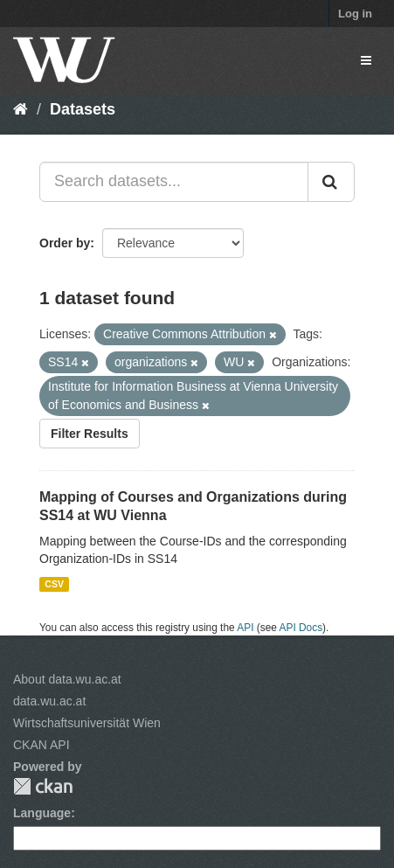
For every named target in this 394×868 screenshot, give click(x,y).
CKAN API (41, 745)
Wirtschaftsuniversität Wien (87, 723)
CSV (54, 584)
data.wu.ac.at (49, 701)
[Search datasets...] (174, 182)
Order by (65, 243)
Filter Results (90, 434)
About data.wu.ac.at (67, 679)
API (245, 628)
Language (42, 813)
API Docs (301, 628)
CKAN (43, 786)
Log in (355, 14)
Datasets (83, 109)
